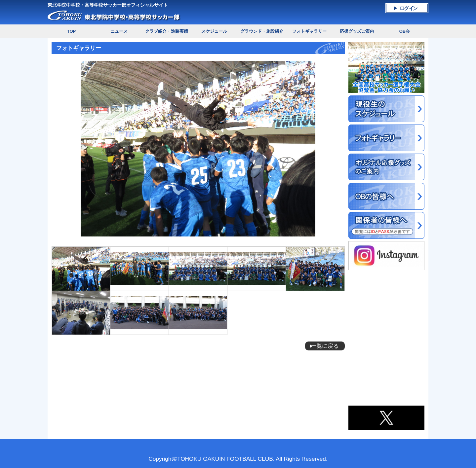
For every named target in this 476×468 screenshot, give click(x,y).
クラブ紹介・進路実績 (167, 31)
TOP (71, 31)
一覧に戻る (325, 346)
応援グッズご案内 (357, 31)
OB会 (405, 31)
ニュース (119, 31)
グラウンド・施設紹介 (262, 31)
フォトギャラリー (309, 31)
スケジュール (214, 31)
